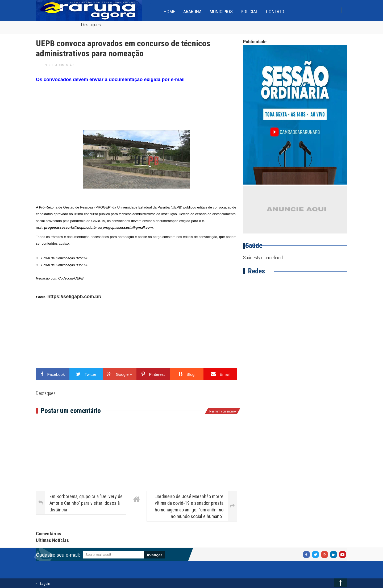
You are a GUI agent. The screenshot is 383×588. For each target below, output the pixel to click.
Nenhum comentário (61, 65)
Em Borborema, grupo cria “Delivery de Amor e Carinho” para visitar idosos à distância (86, 503)
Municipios (221, 12)
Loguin (45, 584)
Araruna (192, 12)
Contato (275, 12)
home (169, 12)
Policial (249, 12)
